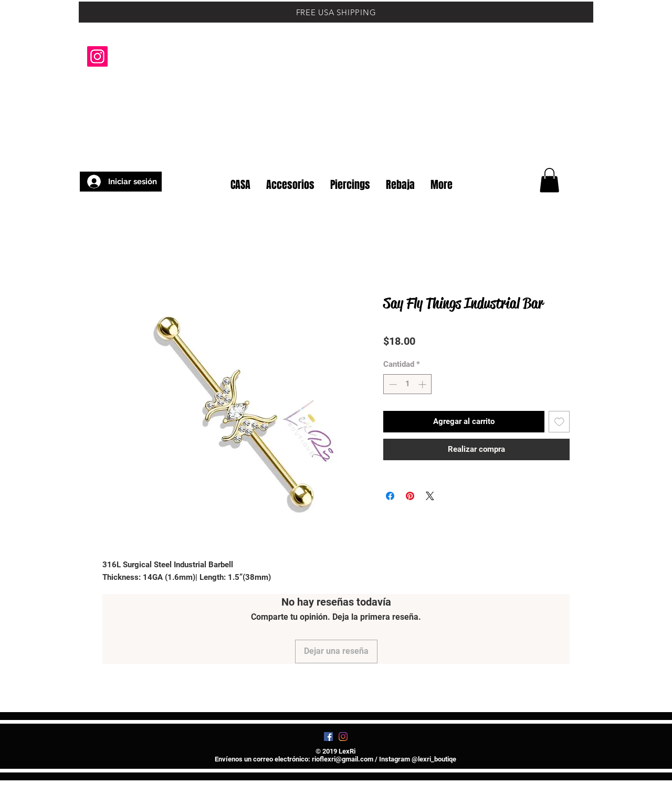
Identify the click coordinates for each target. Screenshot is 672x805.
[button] (567, 151)
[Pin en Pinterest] (410, 496)
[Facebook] (328, 737)
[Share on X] (430, 496)
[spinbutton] (408, 384)
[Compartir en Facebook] (390, 496)
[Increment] (423, 384)
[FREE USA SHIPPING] (336, 12)
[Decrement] (392, 384)
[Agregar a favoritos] (559, 422)
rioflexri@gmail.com (343, 759)
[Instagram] (97, 56)
